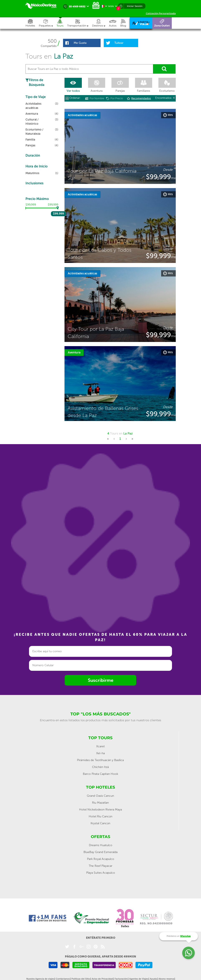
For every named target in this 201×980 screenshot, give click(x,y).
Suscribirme (101, 680)
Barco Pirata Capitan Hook (100, 774)
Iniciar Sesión (135, 6)
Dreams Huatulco (101, 845)
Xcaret (100, 746)
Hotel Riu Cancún (100, 816)
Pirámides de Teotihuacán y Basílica (100, 760)
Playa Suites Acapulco (101, 873)
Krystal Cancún (100, 823)
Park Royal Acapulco (101, 859)
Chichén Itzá (100, 767)
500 (52, 41)
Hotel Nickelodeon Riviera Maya (100, 810)
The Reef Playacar (100, 866)
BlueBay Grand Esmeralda (100, 852)
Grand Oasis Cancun (100, 796)
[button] (80, 23)
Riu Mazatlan (100, 803)
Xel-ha (100, 753)
